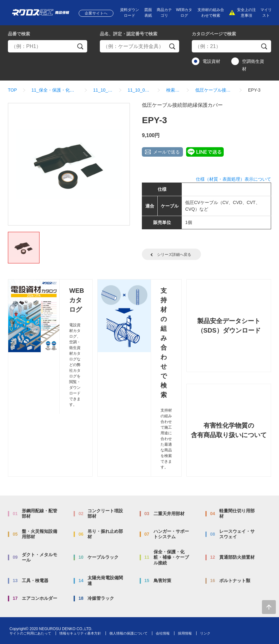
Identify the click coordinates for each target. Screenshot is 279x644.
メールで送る (167, 152)
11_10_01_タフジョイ (140, 90)
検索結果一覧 (173, 90)
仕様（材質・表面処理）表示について (234, 179)
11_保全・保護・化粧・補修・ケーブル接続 (55, 90)
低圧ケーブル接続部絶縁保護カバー (214, 90)
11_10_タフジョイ (103, 90)
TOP (12, 90)
